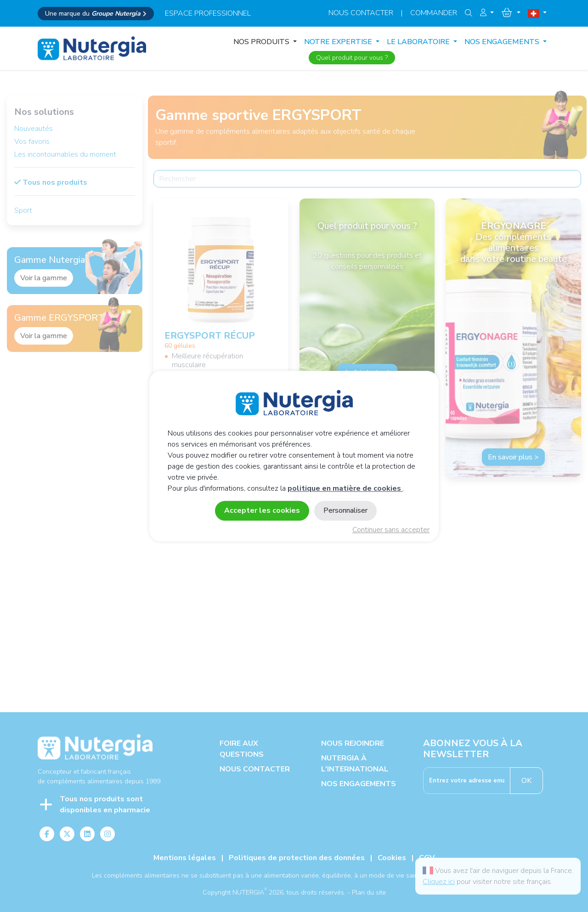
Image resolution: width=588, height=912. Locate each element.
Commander (434, 13)
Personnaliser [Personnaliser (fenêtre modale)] (345, 510)
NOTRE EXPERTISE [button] (339, 42)
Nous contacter (361, 13)
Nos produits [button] (262, 42)
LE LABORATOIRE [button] (419, 42)
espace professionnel (208, 13)
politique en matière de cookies (345, 488)
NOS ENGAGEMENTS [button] (503, 42)
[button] (487, 13)
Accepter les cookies (262, 510)
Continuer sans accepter (391, 530)
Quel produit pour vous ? (352, 58)
